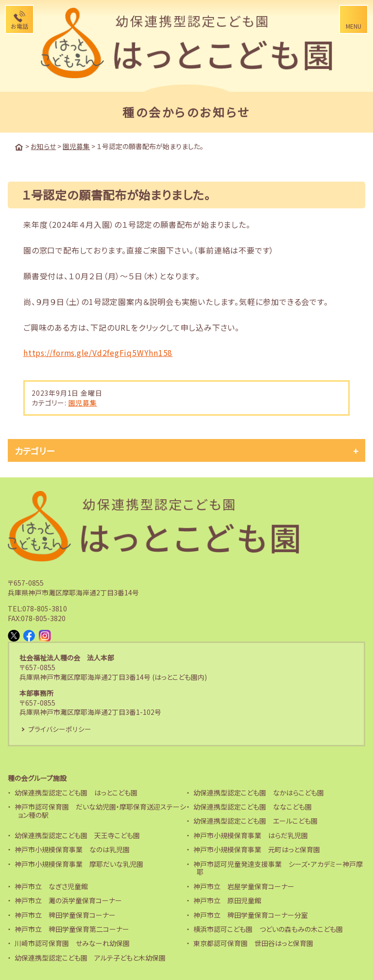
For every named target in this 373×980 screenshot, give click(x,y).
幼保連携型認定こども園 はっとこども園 (76, 792)
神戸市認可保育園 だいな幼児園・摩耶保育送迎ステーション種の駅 (100, 811)
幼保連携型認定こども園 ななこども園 (253, 807)
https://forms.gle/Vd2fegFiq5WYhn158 (99, 352)
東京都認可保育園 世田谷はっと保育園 (253, 943)
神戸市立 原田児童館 (227, 900)
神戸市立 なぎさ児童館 (51, 886)
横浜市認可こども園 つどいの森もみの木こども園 (268, 929)
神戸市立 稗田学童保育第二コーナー (72, 929)
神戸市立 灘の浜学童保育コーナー (68, 900)
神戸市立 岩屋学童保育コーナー (244, 886)
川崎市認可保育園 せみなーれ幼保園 (72, 943)
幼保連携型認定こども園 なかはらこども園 (259, 792)
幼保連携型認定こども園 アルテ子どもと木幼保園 (90, 957)
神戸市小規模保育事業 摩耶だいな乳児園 (79, 863)
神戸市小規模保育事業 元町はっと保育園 (257, 849)
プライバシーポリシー (60, 728)
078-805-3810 (45, 608)
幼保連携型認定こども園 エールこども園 (255, 821)
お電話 (19, 26)
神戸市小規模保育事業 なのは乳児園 (72, 849)
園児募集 (83, 402)
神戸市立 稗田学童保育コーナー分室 (251, 914)
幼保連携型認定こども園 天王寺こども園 (77, 835)
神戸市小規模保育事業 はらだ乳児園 (251, 835)
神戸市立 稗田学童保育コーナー (65, 914)
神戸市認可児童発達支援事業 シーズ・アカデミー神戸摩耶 (278, 868)
